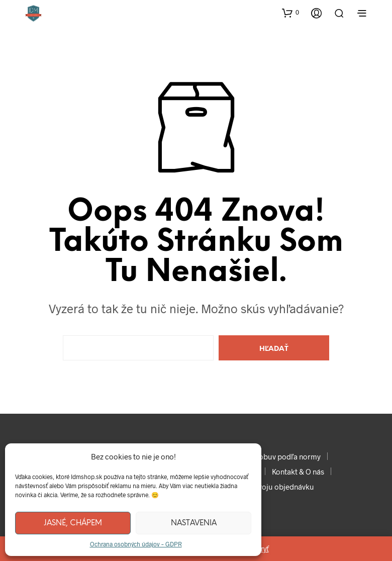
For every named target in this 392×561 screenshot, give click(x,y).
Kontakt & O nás (298, 472)
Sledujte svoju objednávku (270, 487)
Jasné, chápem (73, 523)
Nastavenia (194, 523)
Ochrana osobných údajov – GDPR (136, 544)
